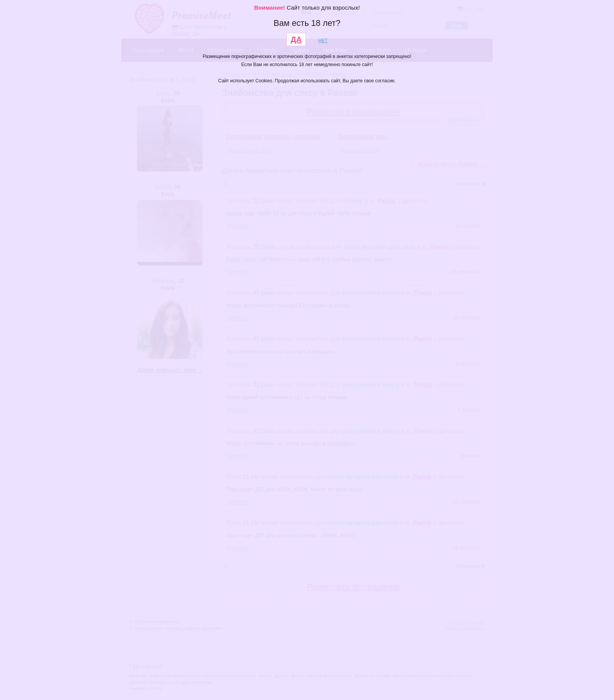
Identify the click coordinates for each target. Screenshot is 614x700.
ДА (296, 39)
